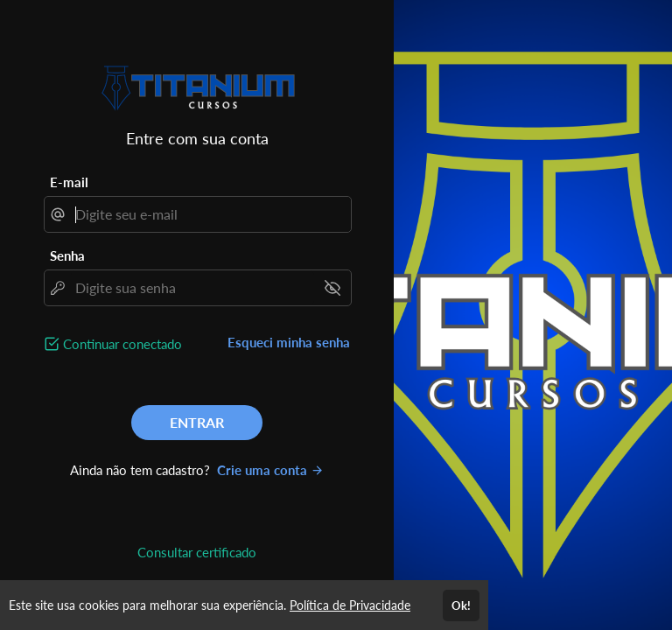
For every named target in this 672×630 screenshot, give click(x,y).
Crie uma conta (270, 470)
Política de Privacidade (350, 605)
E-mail (69, 182)
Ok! (461, 605)
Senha (67, 255)
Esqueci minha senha (289, 342)
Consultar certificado (197, 552)
